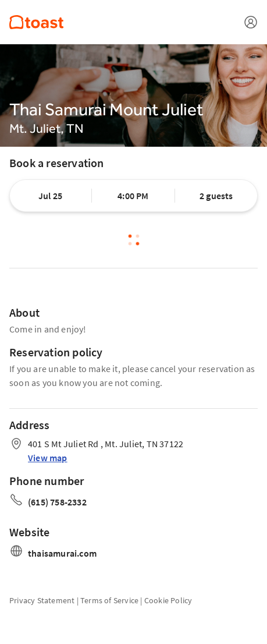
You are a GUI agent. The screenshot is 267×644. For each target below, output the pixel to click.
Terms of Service (109, 600)
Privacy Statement (42, 600)
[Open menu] (251, 22)
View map (48, 458)
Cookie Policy (168, 600)
